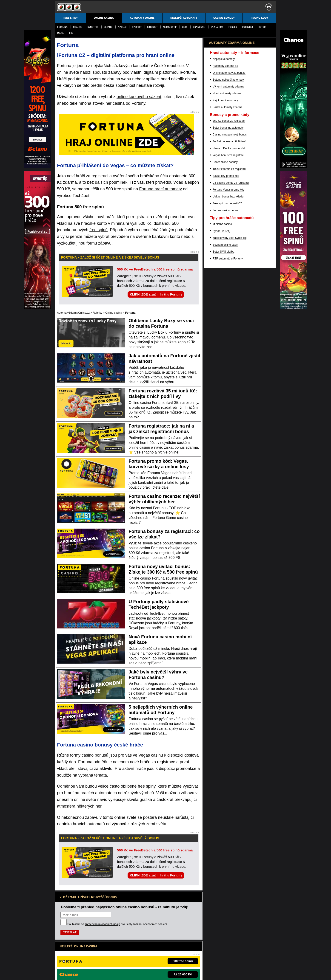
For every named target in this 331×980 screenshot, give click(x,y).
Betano (108, 27)
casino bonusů (95, 755)
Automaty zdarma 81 (225, 306)
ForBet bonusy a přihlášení (229, 382)
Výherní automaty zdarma (228, 327)
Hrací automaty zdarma (227, 334)
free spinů (98, 230)
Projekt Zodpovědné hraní (221, 958)
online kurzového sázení (139, 97)
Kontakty (60, 973)
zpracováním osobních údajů (102, 924)
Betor (262, 27)
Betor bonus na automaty (228, 368)
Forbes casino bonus (225, 451)
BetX (185, 27)
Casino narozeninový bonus (230, 375)
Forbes (233, 27)
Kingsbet (152, 27)
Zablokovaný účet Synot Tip (230, 478)
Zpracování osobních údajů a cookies (119, 973)
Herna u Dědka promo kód (229, 389)
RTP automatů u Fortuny (228, 499)
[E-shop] (294, 308)
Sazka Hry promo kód (226, 416)
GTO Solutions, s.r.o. (196, 973)
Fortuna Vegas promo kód (228, 430)
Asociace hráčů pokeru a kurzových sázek (178, 958)
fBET (72, 33)
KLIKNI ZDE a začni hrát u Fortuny (156, 294)
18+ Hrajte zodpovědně (161, 973)
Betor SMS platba (223, 492)
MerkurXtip (170, 27)
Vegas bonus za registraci (228, 395)
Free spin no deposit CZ (227, 444)
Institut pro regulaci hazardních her (129, 958)
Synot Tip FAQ (221, 471)
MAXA (60, 33)
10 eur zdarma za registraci (229, 409)
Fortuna (62, 27)
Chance (78, 27)
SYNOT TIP (93, 27)
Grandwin (199, 27)
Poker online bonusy (225, 402)
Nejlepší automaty (224, 299)
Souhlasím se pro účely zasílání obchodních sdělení (117, 924)
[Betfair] (37, 166)
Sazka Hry (217, 27)
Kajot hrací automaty (225, 341)
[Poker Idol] (294, 166)
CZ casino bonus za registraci (231, 423)
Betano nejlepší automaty (228, 320)
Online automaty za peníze (229, 313)
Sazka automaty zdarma (227, 347)
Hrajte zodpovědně (68, 943)
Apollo (122, 27)
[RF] (37, 308)
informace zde (136, 948)
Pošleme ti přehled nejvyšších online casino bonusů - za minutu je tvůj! (125, 907)
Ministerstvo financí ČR (93, 958)
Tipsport (137, 27)
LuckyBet (248, 27)
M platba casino (222, 464)
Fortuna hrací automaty (160, 189)
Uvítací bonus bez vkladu (228, 437)
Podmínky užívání (81, 973)
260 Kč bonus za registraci (229, 361)
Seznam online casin (225, 485)
